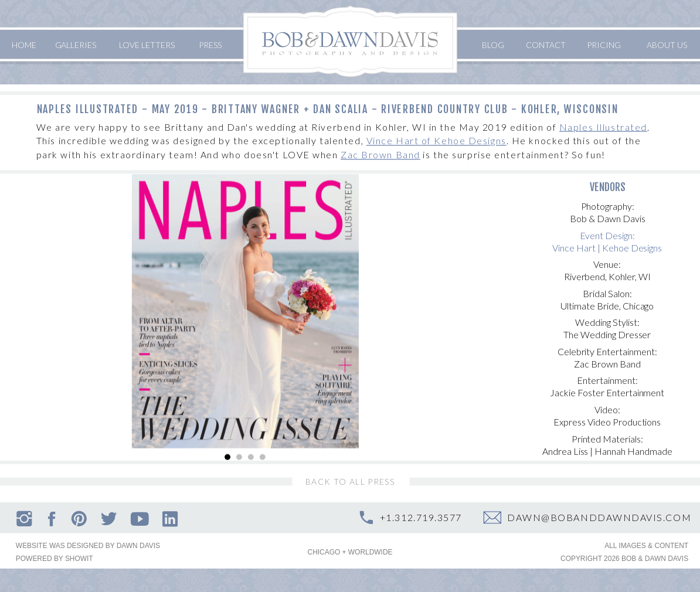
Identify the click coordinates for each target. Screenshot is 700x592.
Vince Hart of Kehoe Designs (436, 141)
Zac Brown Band (380, 155)
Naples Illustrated (603, 127)
